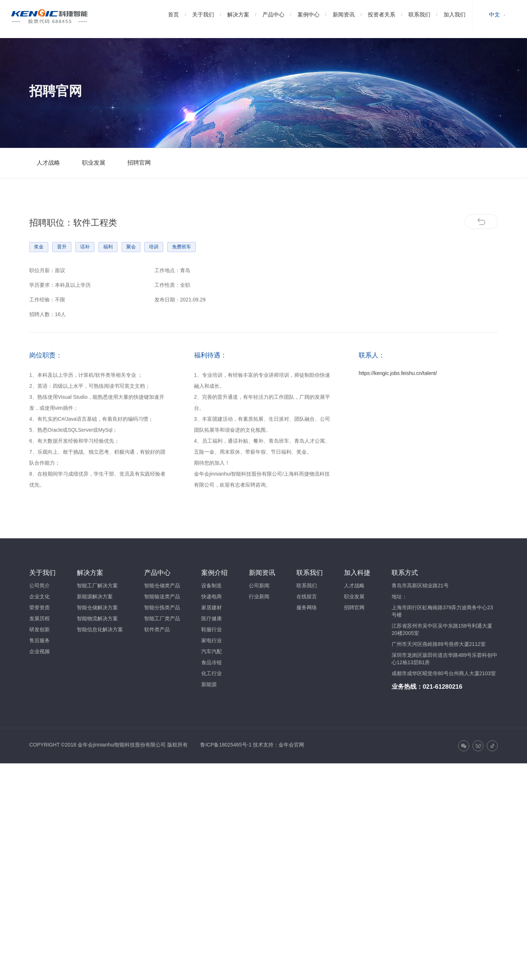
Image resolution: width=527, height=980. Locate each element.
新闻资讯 (344, 14)
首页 (173, 14)
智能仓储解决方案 (97, 607)
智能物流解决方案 (97, 618)
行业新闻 (259, 596)
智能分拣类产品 (162, 607)
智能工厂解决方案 (97, 586)
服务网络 (307, 607)
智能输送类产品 (162, 596)
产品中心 (273, 14)
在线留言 (307, 596)
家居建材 (212, 607)
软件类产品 (157, 629)
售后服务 (40, 640)
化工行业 (212, 673)
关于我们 (203, 14)
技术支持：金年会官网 (279, 745)
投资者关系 (382, 14)
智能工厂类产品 (162, 618)
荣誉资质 (40, 607)
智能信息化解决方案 (100, 629)
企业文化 (40, 596)
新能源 (209, 684)
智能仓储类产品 (162, 586)
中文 (494, 14)
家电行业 (212, 640)
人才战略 (48, 163)
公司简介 (40, 586)
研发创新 (40, 629)
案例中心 (309, 14)
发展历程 (40, 618)
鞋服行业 (212, 629)
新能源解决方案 (95, 596)
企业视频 (40, 651)
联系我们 (419, 14)
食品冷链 (212, 662)
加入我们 (455, 14)
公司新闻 (259, 586)
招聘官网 (139, 163)
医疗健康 (212, 618)
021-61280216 (442, 687)
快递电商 (212, 596)
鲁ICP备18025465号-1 (226, 745)
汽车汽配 (212, 651)
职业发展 (94, 163)
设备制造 (212, 586)
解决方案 (238, 14)
